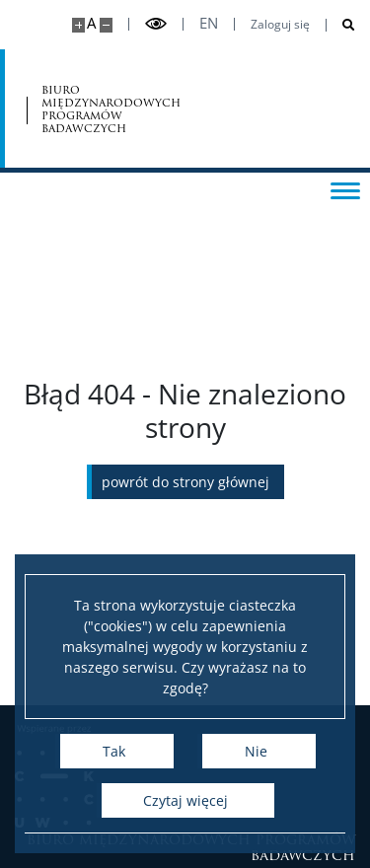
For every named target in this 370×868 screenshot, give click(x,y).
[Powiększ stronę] (78, 25)
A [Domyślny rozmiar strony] (91, 23)
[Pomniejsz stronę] (106, 25)
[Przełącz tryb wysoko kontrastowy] (156, 24)
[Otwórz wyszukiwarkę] (341, 25)
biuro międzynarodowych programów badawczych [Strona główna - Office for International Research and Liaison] (111, 109)
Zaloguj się (280, 25)
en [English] (209, 23)
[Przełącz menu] (345, 189)
